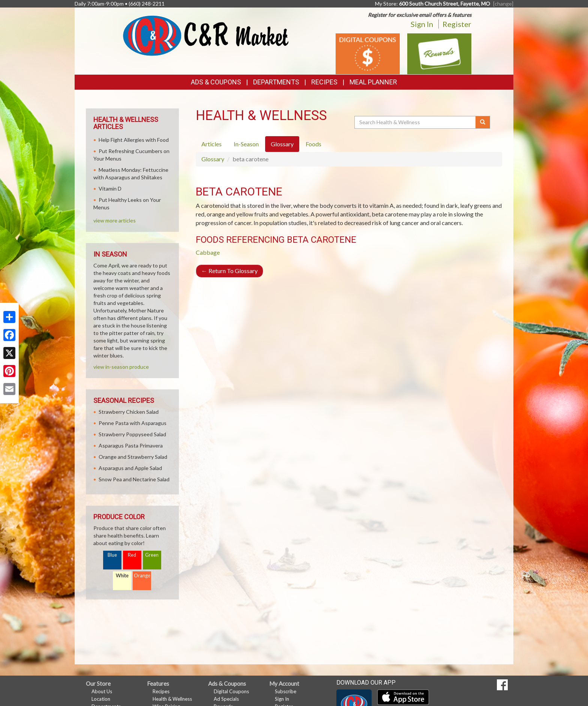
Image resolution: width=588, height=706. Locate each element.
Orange (142, 576)
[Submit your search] (483, 122)
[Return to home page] (206, 35)
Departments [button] (276, 82)
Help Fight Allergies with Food (134, 140)
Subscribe (286, 691)
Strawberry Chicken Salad (129, 412)
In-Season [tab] (246, 144)
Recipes (324, 82)
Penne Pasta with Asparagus (133, 423)
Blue (112, 555)
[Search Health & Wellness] (415, 122)
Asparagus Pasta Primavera (131, 445)
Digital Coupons (231, 691)
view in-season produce (121, 367)
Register (457, 24)
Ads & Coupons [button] (216, 82)
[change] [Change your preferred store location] (503, 4)
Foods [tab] (313, 144)
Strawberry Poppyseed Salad (132, 434)
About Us (102, 691)
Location (101, 699)
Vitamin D (110, 189)
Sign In (422, 24)
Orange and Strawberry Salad (133, 457)
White (122, 576)
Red (132, 555)
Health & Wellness (172, 699)
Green (152, 555)
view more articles (115, 220)
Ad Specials (226, 699)
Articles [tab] (211, 144)
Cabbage (208, 252)
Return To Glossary (229, 271)
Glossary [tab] (282, 144)
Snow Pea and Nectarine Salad (134, 479)
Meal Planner (373, 82)
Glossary (213, 159)
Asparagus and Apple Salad (130, 468)
